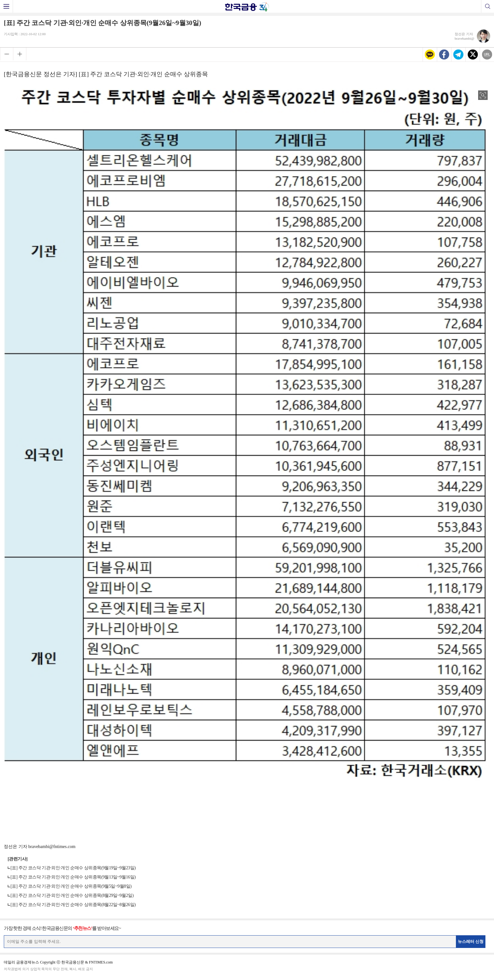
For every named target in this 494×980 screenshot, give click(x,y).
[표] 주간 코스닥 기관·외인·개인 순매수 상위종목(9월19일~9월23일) (73, 868)
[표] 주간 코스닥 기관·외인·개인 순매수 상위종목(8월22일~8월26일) (73, 905)
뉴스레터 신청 (471, 941)
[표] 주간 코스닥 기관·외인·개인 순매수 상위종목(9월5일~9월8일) (71, 886)
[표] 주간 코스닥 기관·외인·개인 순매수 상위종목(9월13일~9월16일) (73, 877)
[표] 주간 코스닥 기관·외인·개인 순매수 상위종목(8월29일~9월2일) (72, 895)
